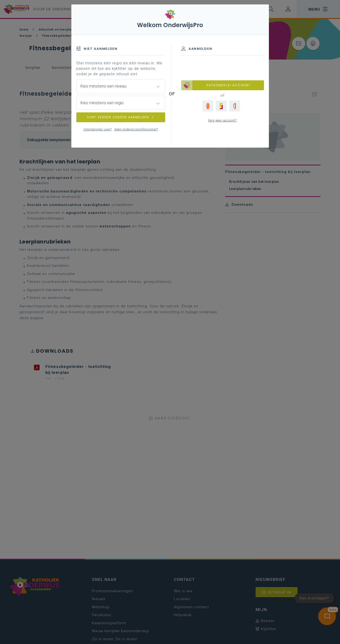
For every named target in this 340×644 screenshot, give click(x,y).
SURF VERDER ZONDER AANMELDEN (121, 117)
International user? (98, 129)
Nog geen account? (222, 121)
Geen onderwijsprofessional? (136, 129)
